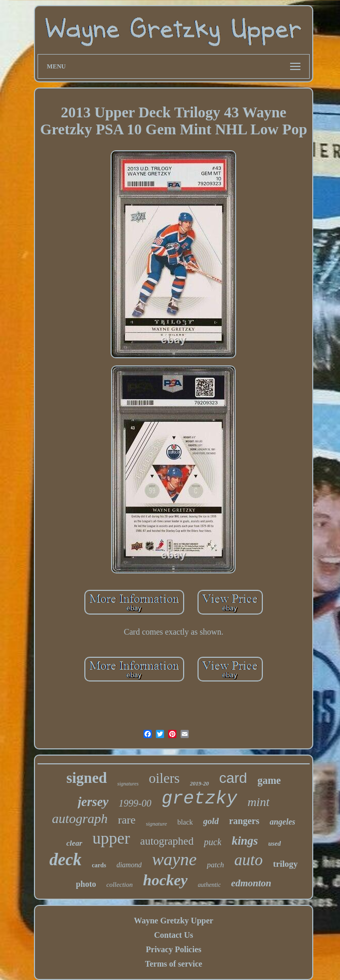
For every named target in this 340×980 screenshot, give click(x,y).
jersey (93, 802)
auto (249, 860)
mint (258, 802)
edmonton (251, 883)
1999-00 (135, 803)
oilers (164, 778)
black (185, 822)
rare (127, 820)
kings (245, 841)
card (233, 778)
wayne (174, 859)
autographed (167, 841)
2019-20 (199, 783)
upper (111, 838)
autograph (80, 819)
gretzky (199, 799)
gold (211, 821)
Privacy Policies (174, 949)
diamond (129, 865)
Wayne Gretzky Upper (173, 921)
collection (120, 885)
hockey (165, 880)
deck (65, 860)
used (275, 843)
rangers (244, 821)
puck (212, 842)
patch (215, 865)
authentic (210, 885)
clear (74, 843)
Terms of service (174, 964)
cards (99, 865)
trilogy (285, 864)
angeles (282, 822)
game (269, 780)
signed (87, 778)
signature (157, 824)
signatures (128, 784)
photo (86, 884)
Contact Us (173, 935)
